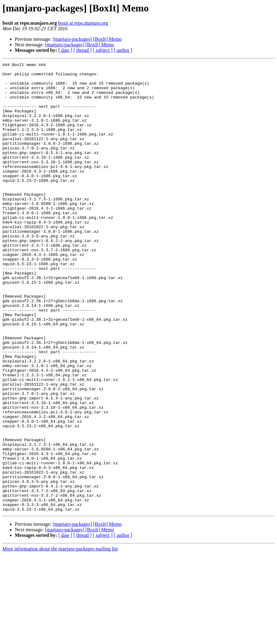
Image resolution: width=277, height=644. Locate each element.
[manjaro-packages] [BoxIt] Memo (87, 39)
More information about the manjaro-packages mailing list (60, 639)
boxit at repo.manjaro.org (83, 23)
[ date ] (65, 50)
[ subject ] (103, 50)
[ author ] (123, 50)
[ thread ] (83, 50)
